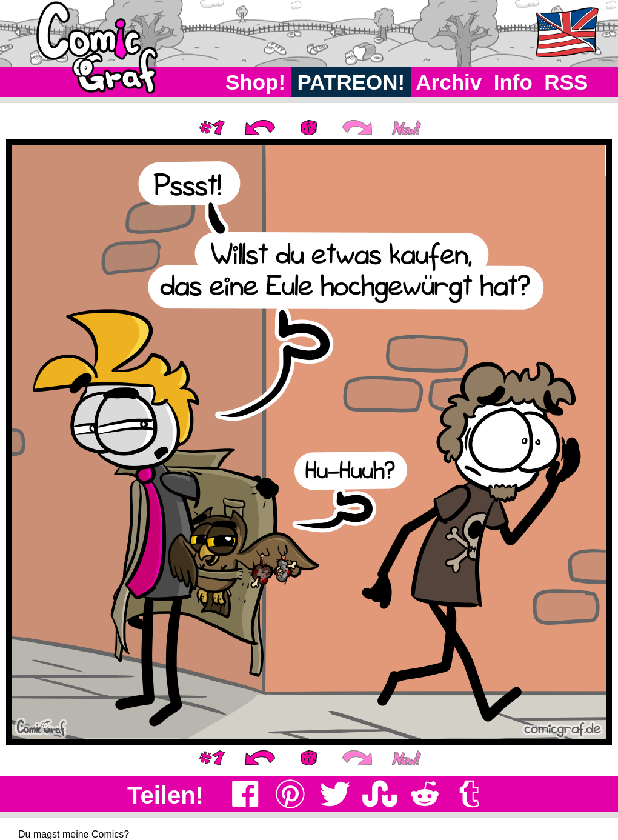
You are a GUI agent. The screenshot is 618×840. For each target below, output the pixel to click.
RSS (566, 82)
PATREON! (351, 82)
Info (513, 82)
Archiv (449, 82)
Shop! (255, 82)
